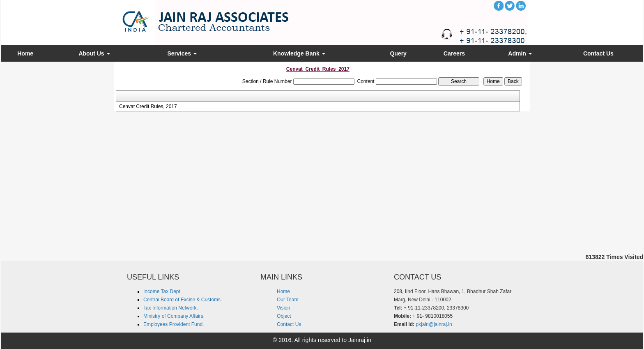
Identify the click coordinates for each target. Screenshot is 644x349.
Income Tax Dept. (162, 291)
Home (25, 53)
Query (398, 53)
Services (182, 53)
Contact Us (598, 53)
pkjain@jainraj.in (434, 324)
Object (284, 316)
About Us (94, 53)
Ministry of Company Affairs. (174, 316)
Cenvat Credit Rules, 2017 (148, 106)
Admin (520, 53)
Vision (283, 308)
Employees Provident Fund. (174, 324)
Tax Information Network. (171, 308)
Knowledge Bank (299, 53)
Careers (454, 53)
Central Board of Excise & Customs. (183, 300)
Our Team (287, 300)
